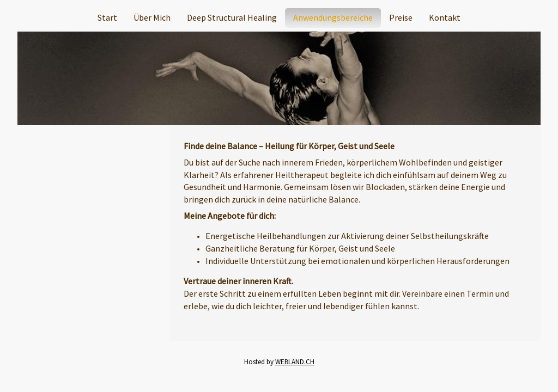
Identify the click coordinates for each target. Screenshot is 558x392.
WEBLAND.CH (295, 362)
